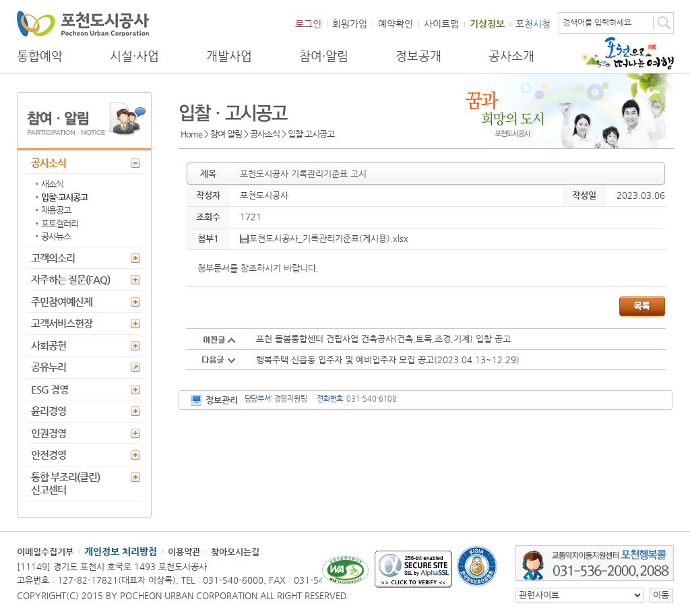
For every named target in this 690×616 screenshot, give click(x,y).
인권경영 (49, 433)
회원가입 (350, 24)
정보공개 (418, 56)
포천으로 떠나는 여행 (628, 53)
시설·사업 (134, 56)
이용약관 (184, 552)
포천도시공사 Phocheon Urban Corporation (83, 23)
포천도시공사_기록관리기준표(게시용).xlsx (324, 238)
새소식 (52, 184)
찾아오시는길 (235, 552)
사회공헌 (49, 345)
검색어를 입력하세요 (597, 22)
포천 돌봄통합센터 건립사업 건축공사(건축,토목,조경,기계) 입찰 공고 (383, 339)
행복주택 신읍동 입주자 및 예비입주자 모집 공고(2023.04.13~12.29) (388, 360)
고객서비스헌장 (62, 323)
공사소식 (49, 163)
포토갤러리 (60, 223)
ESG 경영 (50, 389)
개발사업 (229, 56)
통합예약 (40, 56)
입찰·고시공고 (64, 197)
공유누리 (49, 367)
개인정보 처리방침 (121, 551)
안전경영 (49, 455)
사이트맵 (441, 24)
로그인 (308, 24)
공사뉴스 (56, 236)
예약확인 (396, 24)
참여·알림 (324, 56)
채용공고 (56, 210)
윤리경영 (49, 411)
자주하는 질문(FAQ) (70, 279)
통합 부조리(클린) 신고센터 (65, 484)
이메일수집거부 (45, 552)
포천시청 (533, 24)
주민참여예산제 (62, 302)
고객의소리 (53, 258)
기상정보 (487, 24)
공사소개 (511, 56)
